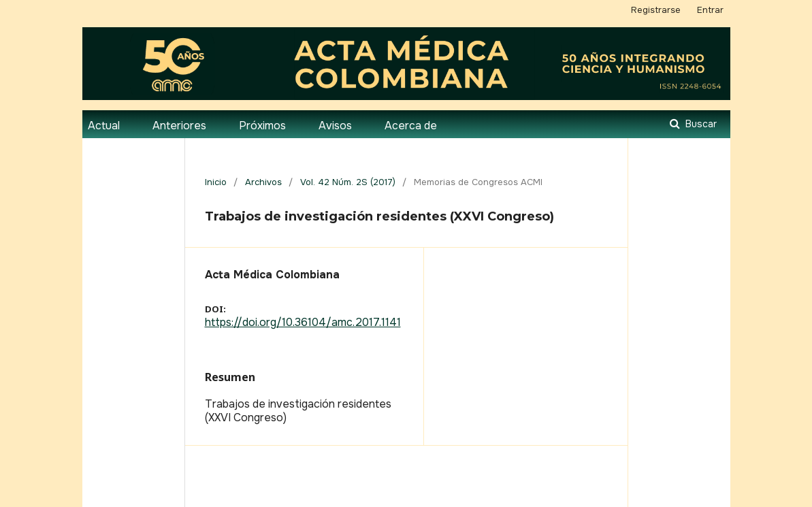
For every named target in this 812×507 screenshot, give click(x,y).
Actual (104, 126)
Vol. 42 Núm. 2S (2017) (348, 182)
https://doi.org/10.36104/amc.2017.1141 (303, 322)
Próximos (262, 126)
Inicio (216, 182)
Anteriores (179, 126)
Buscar (700, 124)
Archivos (263, 182)
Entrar (710, 10)
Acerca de (411, 126)
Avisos (335, 126)
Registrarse (656, 10)
